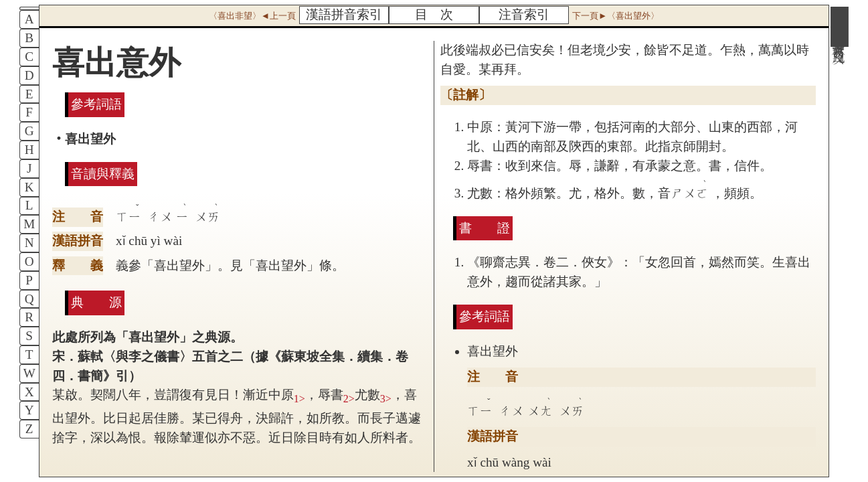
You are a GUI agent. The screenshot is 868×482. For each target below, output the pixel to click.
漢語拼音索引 (344, 14)
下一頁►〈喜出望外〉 (616, 16)
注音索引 (524, 14)
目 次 (434, 14)
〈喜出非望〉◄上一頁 (252, 16)
